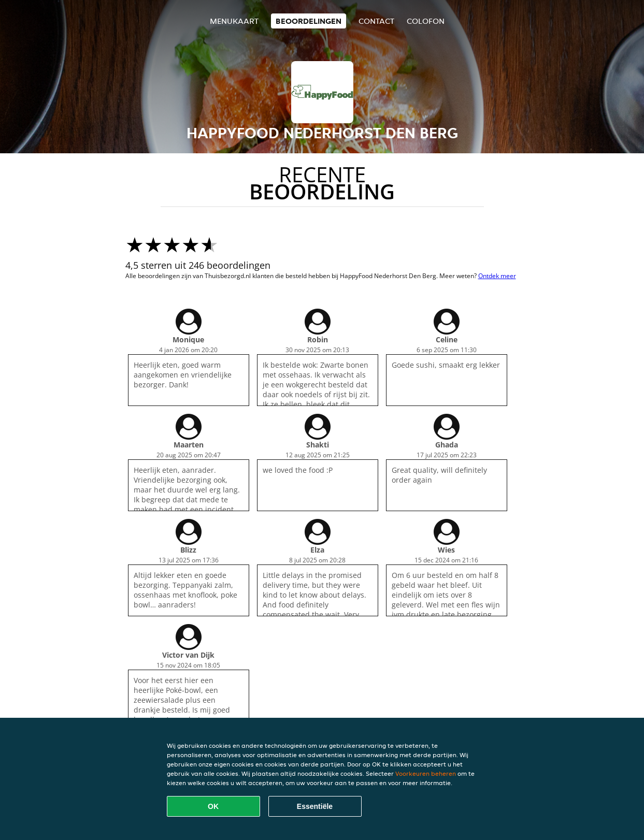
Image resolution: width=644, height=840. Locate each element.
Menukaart (234, 21)
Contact (376, 21)
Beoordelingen (309, 21)
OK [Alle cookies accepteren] (213, 806)
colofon (426, 21)
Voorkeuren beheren (426, 773)
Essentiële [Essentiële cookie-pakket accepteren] (315, 806)
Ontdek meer (497, 276)
